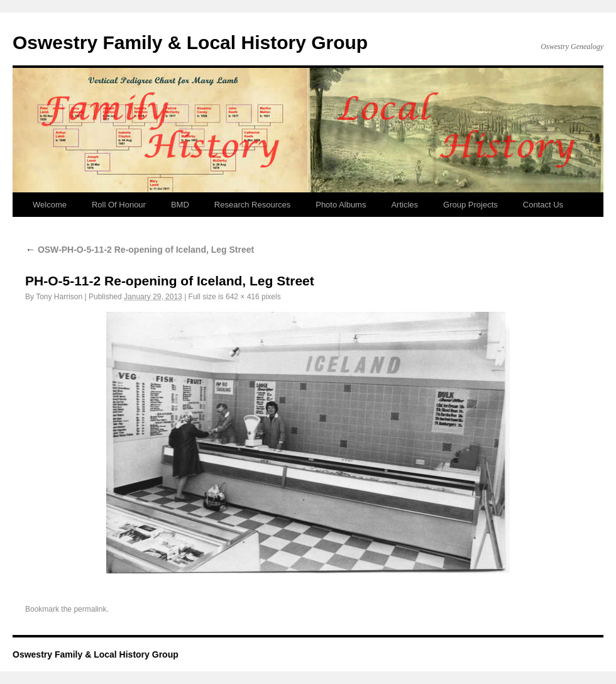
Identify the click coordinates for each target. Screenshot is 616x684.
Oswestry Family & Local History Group (190, 42)
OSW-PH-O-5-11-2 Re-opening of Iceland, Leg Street (140, 250)
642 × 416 (243, 297)
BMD (180, 205)
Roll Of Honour (119, 205)
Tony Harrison (59, 297)
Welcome (50, 205)
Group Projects (470, 205)
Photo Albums (341, 205)
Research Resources (252, 205)
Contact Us (543, 205)
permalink (90, 609)
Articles (404, 205)
